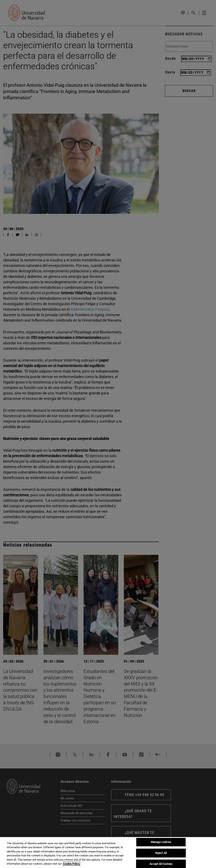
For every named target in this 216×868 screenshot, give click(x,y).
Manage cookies (161, 842)
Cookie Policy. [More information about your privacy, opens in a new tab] (72, 864)
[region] (108, 853)
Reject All (161, 853)
